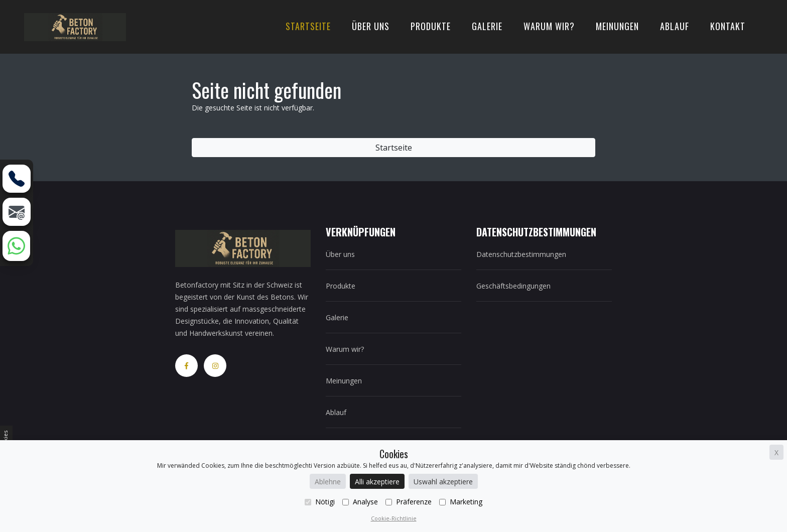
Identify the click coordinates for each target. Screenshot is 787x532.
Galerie (487, 26)
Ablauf (675, 26)
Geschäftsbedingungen (513, 286)
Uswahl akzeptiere (443, 482)
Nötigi (320, 502)
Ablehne (328, 482)
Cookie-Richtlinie (394, 518)
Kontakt (728, 26)
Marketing (461, 502)
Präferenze (409, 502)
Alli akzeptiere (377, 482)
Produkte (431, 26)
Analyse (360, 502)
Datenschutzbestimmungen (521, 254)
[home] (75, 26)
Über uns (371, 26)
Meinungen (617, 26)
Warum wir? (549, 26)
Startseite (308, 26)
